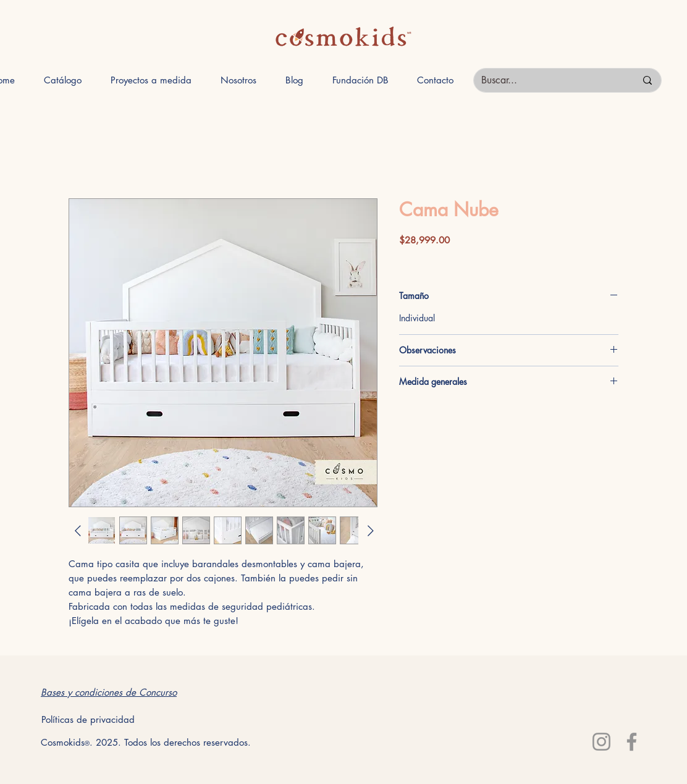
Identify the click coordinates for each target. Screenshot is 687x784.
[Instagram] (601, 742)
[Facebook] (632, 742)
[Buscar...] (549, 80)
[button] (62, 80)
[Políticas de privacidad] (88, 719)
